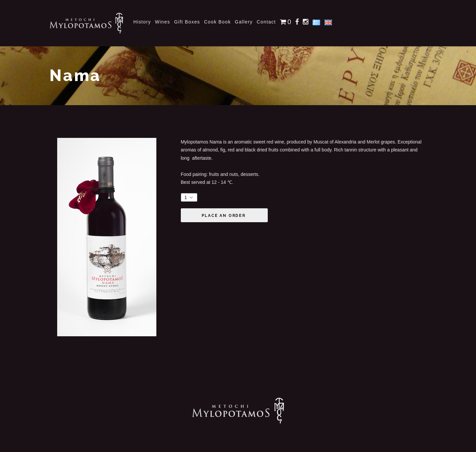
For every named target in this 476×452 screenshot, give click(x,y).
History (142, 22)
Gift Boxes (187, 22)
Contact (266, 22)
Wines (163, 22)
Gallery (244, 22)
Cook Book (217, 22)
